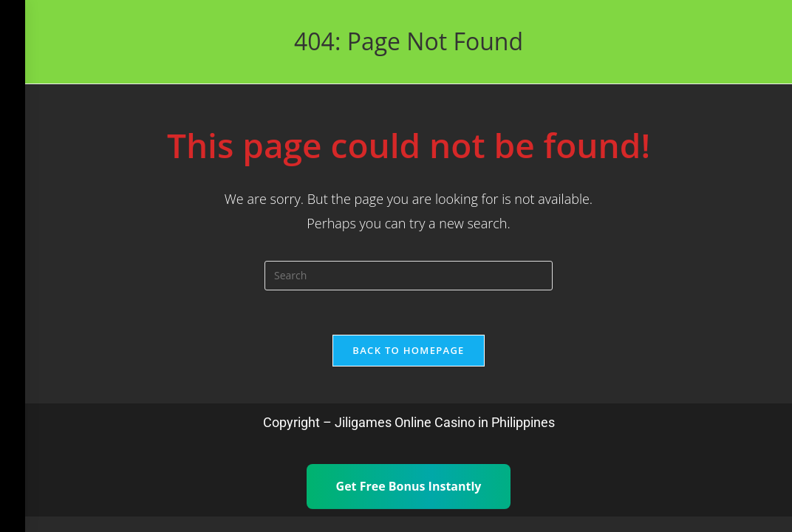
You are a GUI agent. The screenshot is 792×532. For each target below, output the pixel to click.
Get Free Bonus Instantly (409, 486)
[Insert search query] (409, 276)
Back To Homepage (408, 350)
